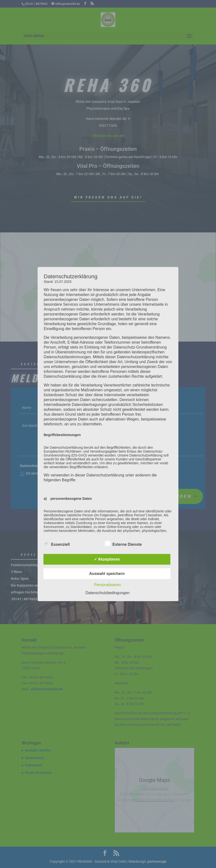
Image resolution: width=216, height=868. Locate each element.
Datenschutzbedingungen (107, 593)
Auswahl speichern (107, 574)
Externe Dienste (123, 544)
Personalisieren (108, 585)
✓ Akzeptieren (107, 559)
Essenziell (57, 544)
